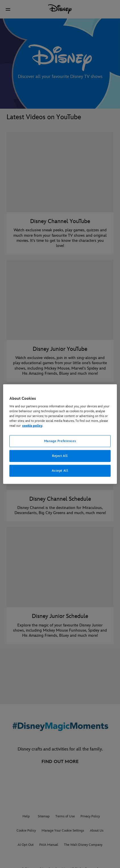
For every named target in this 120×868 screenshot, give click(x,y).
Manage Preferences (60, 441)
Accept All (60, 471)
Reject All (60, 456)
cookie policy (32, 426)
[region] (60, 434)
